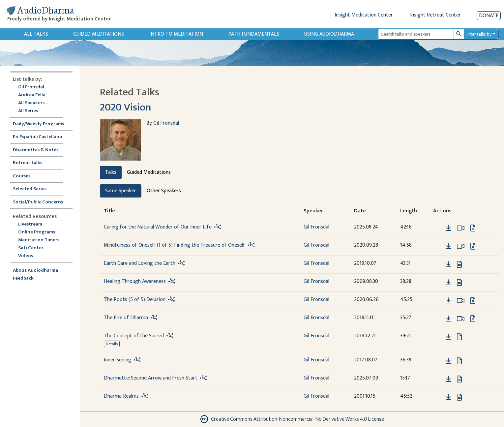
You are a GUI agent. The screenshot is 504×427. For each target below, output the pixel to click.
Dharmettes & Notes (36, 150)
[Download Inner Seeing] (448, 361)
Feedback (23, 278)
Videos (29, 256)
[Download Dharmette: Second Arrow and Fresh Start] (448, 379)
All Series (28, 111)
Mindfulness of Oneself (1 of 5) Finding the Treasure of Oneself (175, 245)
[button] (438, 228)
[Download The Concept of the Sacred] (448, 337)
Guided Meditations (99, 34)
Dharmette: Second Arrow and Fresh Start (151, 378)
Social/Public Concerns (38, 202)
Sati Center (31, 248)
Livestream (30, 224)
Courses (22, 176)
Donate (489, 16)
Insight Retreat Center (435, 15)
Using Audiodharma (329, 34)
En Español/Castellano (38, 137)
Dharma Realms (121, 396)
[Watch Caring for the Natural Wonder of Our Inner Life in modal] (461, 228)
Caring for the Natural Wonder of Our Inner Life (158, 227)
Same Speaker (121, 191)
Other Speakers (164, 191)
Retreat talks (28, 163)
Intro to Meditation (176, 34)
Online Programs (37, 232)
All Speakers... (33, 103)
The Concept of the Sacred (134, 336)
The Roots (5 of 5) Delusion (135, 300)
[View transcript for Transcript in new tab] (473, 228)
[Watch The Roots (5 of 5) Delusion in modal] (461, 301)
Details (112, 344)
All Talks (36, 34)
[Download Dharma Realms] (448, 397)
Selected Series (34, 189)
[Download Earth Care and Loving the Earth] (448, 264)
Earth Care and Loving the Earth (140, 263)
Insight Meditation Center (364, 15)
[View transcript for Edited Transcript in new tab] (473, 246)
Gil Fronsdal (31, 87)
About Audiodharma (35, 271)
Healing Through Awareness (135, 281)
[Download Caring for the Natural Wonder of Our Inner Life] (448, 228)
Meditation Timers (39, 240)
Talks (111, 172)
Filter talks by (479, 34)
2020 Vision (126, 107)
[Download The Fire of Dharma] (448, 319)
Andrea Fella (32, 95)
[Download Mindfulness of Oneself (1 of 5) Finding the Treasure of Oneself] (448, 246)
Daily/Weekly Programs (42, 124)
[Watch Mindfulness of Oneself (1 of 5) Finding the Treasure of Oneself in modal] (461, 246)
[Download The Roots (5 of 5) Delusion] (448, 301)
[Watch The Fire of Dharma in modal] (461, 319)
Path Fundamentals (254, 34)
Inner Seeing (118, 360)
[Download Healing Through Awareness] (448, 283)
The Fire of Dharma (126, 318)
